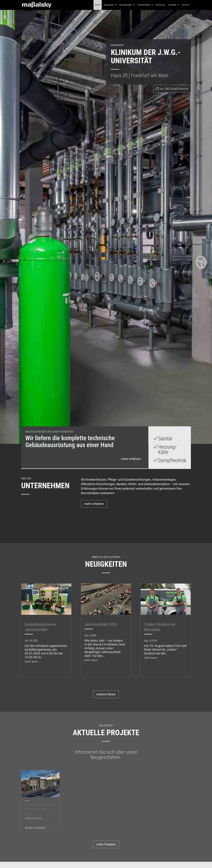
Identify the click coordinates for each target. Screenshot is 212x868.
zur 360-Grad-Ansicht (174, 89)
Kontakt (186, 5)
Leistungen (109, 5)
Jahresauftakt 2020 (101, 624)
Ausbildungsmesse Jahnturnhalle (40, 627)
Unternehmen (144, 5)
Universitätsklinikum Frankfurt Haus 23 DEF (40, 812)
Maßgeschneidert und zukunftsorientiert (49, 442)
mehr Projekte (106, 844)
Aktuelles (160, 5)
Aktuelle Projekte (35, 828)
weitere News (106, 694)
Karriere (172, 5)
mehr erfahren (131, 469)
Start (98, 5)
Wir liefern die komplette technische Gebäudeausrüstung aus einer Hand (70, 452)
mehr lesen (31, 661)
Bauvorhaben (126, 5)
